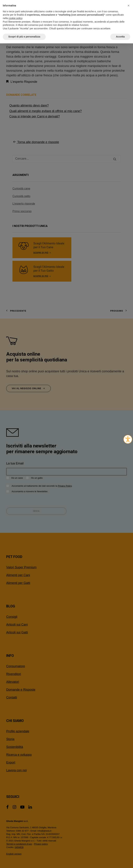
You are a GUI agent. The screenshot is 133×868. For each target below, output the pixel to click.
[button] (128, 6)
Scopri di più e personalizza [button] (24, 37)
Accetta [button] (120, 37)
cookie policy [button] (15, 18)
